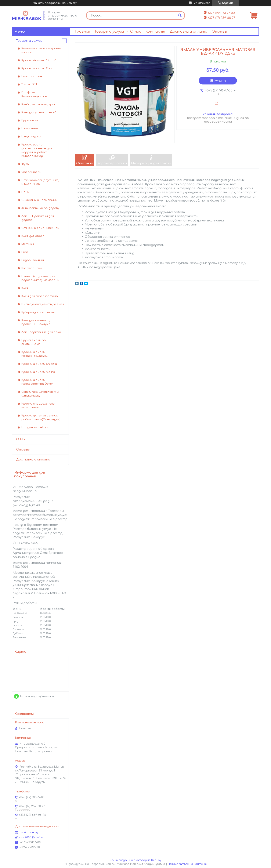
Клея (25, 288)
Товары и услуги (109, 32)
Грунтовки (30, 120)
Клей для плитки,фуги (38, 104)
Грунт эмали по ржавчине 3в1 (34, 342)
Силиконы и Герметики (39, 200)
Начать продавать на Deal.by (55, 3)
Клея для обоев (33, 236)
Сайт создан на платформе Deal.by (135, 860)
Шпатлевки (30, 129)
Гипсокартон (32, 76)
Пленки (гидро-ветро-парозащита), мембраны (40, 278)
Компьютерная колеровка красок (41, 50)
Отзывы (219, 32)
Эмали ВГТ (29, 84)
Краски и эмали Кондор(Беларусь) (35, 354)
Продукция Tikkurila (36, 427)
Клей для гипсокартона (40, 296)
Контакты (155, 32)
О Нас (21, 439)
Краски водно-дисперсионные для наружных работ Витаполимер (37, 150)
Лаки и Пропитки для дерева (38, 218)
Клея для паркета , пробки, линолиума (36, 322)
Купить (220, 81)
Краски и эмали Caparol (39, 68)
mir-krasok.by (29, 832)
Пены (25, 192)
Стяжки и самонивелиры (40, 228)
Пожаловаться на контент (187, 864)
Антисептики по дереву (40, 208)
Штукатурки (31, 137)
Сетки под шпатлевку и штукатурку (40, 394)
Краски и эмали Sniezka (39, 364)
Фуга (25, 164)
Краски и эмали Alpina (38, 372)
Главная (83, 32)
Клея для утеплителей (39, 112)
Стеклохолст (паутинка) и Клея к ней (40, 182)
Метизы (28, 244)
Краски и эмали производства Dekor (37, 382)
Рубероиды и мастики (38, 312)
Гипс (25, 252)
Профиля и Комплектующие (34, 94)
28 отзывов (202, 3)
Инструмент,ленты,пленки (43, 304)
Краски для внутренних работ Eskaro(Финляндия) (41, 417)
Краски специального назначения (38, 406)
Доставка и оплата (189, 32)
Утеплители (31, 172)
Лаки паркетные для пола (41, 332)
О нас (136, 32)
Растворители (33, 268)
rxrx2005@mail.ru (32, 838)
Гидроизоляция (33, 260)
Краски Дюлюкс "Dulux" (39, 60)
